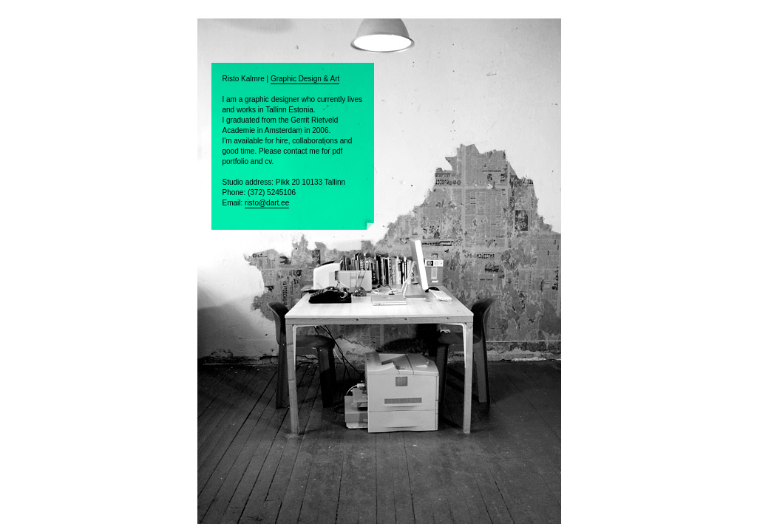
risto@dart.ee (267, 203)
